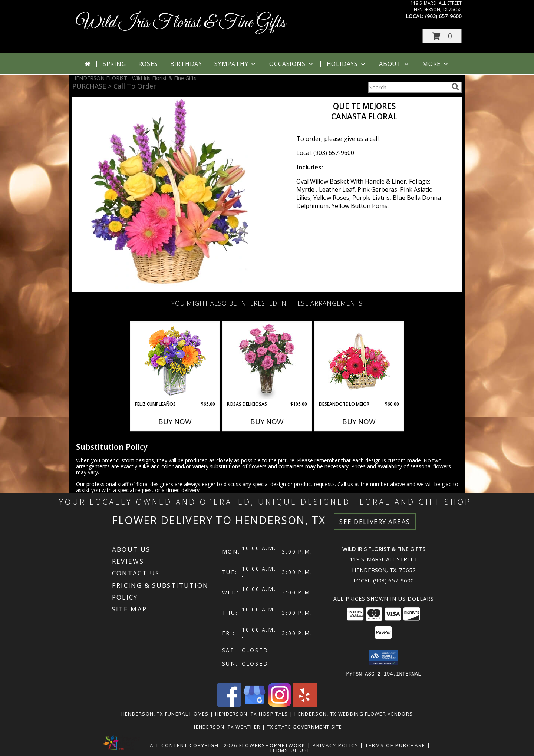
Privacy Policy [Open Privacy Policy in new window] (335, 745)
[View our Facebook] (229, 704)
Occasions (292, 64)
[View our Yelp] (305, 704)
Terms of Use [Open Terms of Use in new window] (290, 750)
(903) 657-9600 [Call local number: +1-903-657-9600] (443, 16)
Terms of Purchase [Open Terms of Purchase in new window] (395, 745)
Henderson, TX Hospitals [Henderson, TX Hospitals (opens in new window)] (252, 713)
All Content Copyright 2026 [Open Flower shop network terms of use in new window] (194, 745)
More (436, 64)
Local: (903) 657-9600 (325, 153)
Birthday (186, 64)
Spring (114, 64)
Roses (148, 64)
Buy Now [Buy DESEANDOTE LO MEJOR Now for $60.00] (359, 422)
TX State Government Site (305, 726)
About (395, 64)
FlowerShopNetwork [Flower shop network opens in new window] (272, 745)
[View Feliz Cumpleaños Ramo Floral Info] (175, 362)
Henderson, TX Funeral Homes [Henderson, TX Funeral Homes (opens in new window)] (165, 713)
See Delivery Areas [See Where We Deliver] (375, 521)
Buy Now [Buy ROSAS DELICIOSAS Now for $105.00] (267, 422)
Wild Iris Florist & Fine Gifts (181, 23)
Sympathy (236, 64)
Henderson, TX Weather (226, 726)
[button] (442, 36)
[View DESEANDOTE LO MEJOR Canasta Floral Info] (359, 362)
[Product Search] (408, 87)
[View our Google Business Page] (254, 704)
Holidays (347, 64)
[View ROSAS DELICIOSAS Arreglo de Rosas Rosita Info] (267, 362)
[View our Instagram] (280, 704)
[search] (455, 87)
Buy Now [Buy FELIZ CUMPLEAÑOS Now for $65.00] (175, 422)
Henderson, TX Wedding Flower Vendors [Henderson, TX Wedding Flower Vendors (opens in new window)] (354, 713)
